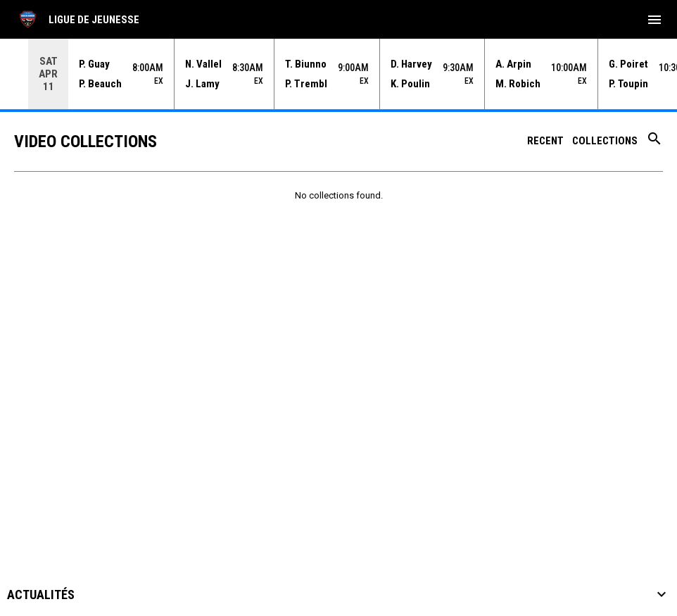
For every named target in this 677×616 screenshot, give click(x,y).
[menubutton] (654, 20)
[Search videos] (654, 144)
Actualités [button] (41, 595)
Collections (605, 141)
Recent (545, 141)
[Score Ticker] (338, 74)
